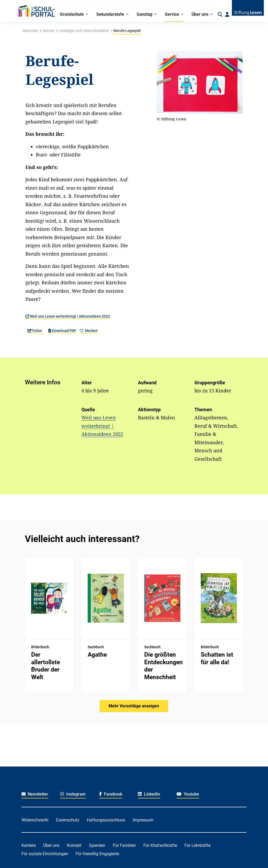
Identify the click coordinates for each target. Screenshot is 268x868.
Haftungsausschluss (106, 820)
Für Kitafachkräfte (160, 845)
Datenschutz (68, 820)
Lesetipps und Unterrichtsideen (84, 31)
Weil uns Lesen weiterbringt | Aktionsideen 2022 (68, 316)
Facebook (111, 794)
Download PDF (63, 331)
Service (49, 31)
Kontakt (74, 845)
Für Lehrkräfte (197, 845)
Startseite (30, 31)
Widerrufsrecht (35, 820)
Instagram (73, 794)
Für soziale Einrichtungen (45, 854)
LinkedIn (149, 794)
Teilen (35, 331)
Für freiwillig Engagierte (97, 854)
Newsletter (35, 794)
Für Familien (124, 845)
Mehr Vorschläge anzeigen (134, 706)
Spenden (97, 845)
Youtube (188, 794)
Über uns (51, 845)
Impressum (143, 820)
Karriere (29, 845)
